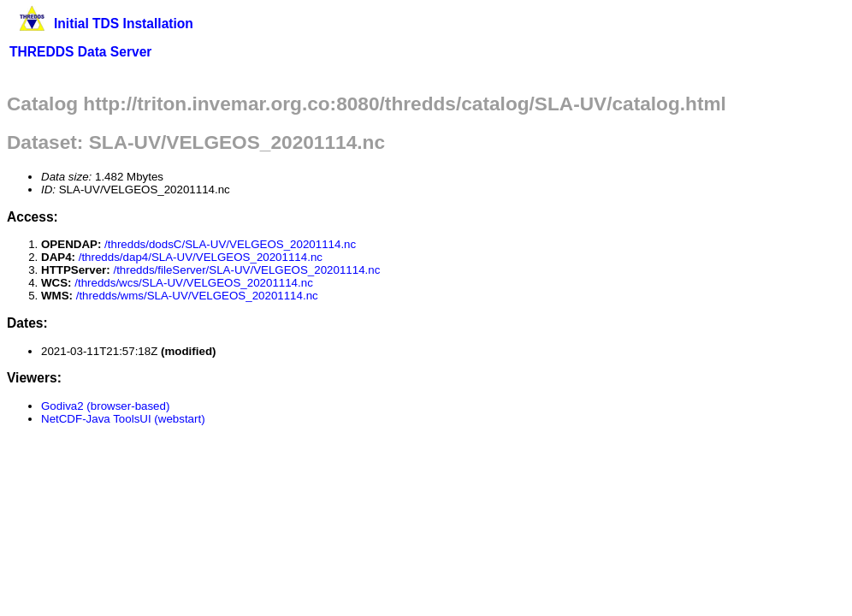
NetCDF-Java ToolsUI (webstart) (123, 419)
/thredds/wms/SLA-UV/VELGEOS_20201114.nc (197, 296)
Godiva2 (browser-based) (105, 406)
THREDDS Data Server (80, 52)
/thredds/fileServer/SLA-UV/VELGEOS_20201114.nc (246, 270)
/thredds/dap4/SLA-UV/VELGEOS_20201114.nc (201, 257)
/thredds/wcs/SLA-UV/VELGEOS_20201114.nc (194, 283)
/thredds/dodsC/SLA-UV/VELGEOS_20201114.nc (230, 244)
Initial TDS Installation (124, 24)
